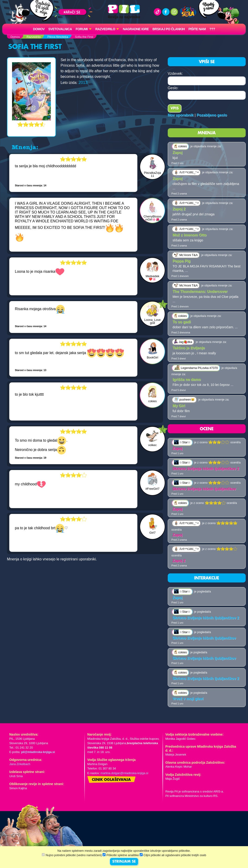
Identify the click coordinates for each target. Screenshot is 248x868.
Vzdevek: (175, 74)
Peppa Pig (182, 261)
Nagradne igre (136, 29)
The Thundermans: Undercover (200, 291)
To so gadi (182, 322)
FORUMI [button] (82, 29)
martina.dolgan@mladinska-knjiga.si (124, 773)
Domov (39, 29)
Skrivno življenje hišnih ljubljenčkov (204, 489)
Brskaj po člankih (169, 29)
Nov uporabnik (181, 115)
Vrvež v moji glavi (188, 699)
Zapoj (178, 153)
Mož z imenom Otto (190, 235)
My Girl (179, 406)
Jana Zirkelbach (20, 764)
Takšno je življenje (189, 348)
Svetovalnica (60, 29)
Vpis (175, 108)
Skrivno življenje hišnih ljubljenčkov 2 (206, 469)
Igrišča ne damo (187, 380)
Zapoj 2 (179, 209)
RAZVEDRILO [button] (105, 29)
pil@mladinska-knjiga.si (38, 752)
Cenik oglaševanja (111, 780)
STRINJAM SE (124, 862)
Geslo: (173, 88)
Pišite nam (197, 29)
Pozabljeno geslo (212, 115)
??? (212, 29)
